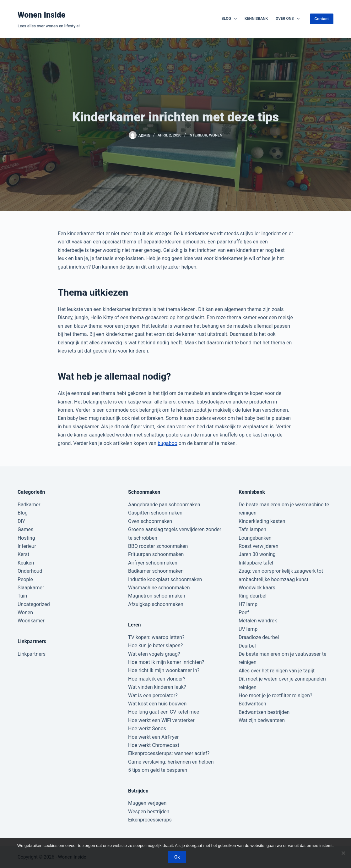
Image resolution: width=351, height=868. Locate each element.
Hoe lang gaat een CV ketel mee (164, 712)
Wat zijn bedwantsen (262, 720)
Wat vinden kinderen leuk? (157, 687)
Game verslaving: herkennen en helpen (171, 762)
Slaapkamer (31, 588)
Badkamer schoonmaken (156, 571)
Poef (244, 612)
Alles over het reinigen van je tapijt (277, 671)
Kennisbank (256, 19)
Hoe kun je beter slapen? (155, 645)
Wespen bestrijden (149, 812)
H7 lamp (248, 604)
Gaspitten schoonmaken (155, 513)
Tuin (22, 596)
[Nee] (343, 853)
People (25, 579)
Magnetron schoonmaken (157, 596)
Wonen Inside (42, 15)
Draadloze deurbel (259, 637)
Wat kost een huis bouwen (157, 704)
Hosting (26, 538)
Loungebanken (255, 538)
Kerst (23, 554)
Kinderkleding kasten (262, 521)
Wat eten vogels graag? (154, 654)
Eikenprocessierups (150, 820)
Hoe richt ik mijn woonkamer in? (164, 670)
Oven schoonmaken (150, 521)
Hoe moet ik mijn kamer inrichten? (166, 662)
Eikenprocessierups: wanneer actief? (169, 753)
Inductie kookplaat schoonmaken (165, 579)
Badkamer (29, 505)
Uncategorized (34, 604)
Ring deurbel (253, 596)
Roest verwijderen (258, 546)
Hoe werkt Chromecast (154, 745)
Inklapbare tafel (256, 563)
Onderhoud (30, 571)
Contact (322, 19)
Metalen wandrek (258, 621)
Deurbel (247, 646)
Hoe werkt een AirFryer (153, 737)
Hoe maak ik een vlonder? (157, 679)
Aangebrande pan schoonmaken (164, 505)
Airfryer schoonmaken (153, 563)
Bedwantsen (252, 704)
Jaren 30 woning (257, 554)
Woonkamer (31, 621)
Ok (177, 857)
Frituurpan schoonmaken (156, 554)
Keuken (26, 563)
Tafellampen (252, 529)
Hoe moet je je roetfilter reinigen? (275, 696)
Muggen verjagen (147, 803)
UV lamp (248, 629)
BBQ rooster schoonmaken (158, 546)
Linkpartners (32, 654)
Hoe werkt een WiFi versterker (161, 720)
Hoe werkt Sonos (147, 729)
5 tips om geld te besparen (158, 770)
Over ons (289, 19)
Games (25, 529)
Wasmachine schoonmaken (159, 588)
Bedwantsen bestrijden (264, 712)
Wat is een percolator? (153, 696)
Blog (230, 19)
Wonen (216, 135)
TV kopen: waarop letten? (156, 637)
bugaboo (167, 443)
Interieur (198, 135)
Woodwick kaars (257, 588)
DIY (21, 521)
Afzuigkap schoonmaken (156, 604)
